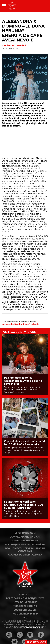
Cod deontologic (25, 610)
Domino (18, 324)
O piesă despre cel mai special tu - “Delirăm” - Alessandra (24, 443)
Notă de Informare (25, 602)
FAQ (25, 618)
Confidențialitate (36, 642)
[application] (41, 6)
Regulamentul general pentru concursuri (25, 550)
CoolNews (9, 46)
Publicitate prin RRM (25, 614)
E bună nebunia (31, 324)
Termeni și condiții (25, 606)
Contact (25, 594)
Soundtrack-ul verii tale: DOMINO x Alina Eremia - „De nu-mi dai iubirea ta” (24, 505)
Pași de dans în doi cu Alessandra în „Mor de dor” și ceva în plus (23, 381)
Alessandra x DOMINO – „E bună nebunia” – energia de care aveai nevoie (23, 31)
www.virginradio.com (35, 628)
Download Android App (25, 537)
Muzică (22, 46)
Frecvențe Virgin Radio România (25, 545)
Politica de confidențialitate (25, 598)
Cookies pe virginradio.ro (25, 555)
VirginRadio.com (25, 533)
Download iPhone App (25, 541)
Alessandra (8, 324)
